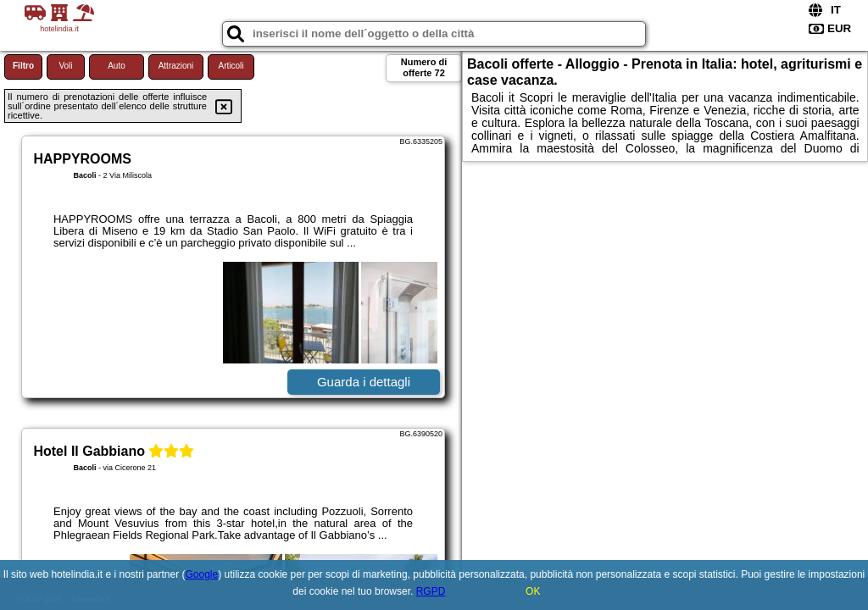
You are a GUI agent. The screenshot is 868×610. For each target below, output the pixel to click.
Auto (117, 66)
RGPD (431, 591)
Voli (65, 66)
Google (202, 574)
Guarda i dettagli (364, 382)
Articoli (231, 66)
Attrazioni (176, 66)
